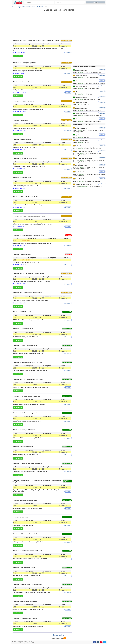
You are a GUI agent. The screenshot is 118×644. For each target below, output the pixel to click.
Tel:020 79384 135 (20, 73)
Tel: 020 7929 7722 (20, 245)
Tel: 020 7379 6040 (20, 169)
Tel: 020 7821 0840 (20, 188)
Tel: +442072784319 (20, 226)
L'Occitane (39, 7)
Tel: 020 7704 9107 (20, 207)
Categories (20, 7)
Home (14, 7)
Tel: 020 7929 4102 (20, 265)
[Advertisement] (59, 25)
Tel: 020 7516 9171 (20, 303)
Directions (18, 56)
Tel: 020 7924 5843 (20, 111)
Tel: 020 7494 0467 (20, 150)
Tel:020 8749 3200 (20, 52)
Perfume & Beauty (29, 7)
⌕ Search (96, 2)
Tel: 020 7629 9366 (20, 131)
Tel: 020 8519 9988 (20, 284)
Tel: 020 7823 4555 (20, 92)
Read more (68, 53)
